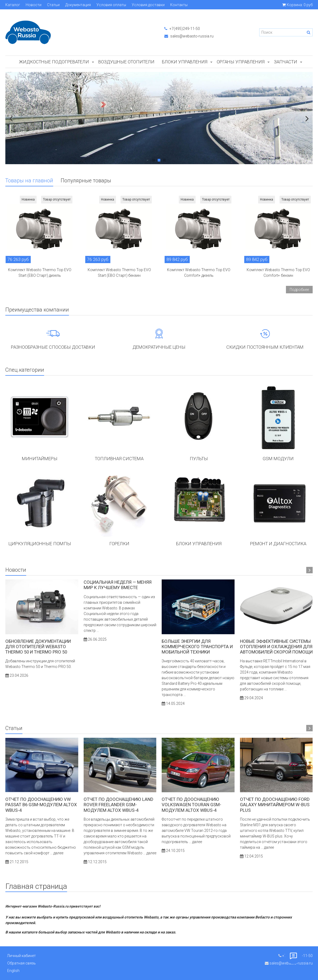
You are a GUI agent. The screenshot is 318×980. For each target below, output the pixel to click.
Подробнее (299, 290)
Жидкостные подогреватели (54, 62)
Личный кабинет (22, 956)
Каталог (13, 5)
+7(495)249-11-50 (182, 29)
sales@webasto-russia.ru (189, 36)
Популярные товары (86, 181)
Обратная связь (22, 963)
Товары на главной (29, 181)
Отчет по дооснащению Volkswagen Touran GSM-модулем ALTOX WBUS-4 (191, 805)
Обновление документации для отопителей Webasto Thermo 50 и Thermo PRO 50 (38, 647)
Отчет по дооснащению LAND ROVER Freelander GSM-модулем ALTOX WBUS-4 (119, 805)
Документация (78, 5)
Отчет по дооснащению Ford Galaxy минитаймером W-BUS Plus (275, 805)
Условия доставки (148, 5)
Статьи (53, 5)
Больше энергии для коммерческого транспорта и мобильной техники (197, 647)
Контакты (179, 5)
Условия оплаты (111, 5)
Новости (34, 5)
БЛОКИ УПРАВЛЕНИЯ (185, 62)
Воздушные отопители (126, 62)
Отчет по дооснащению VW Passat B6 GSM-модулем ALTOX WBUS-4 (41, 805)
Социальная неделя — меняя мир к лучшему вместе (118, 585)
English (13, 971)
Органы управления (241, 62)
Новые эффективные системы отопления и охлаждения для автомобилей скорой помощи (276, 647)
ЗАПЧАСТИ (286, 62)
